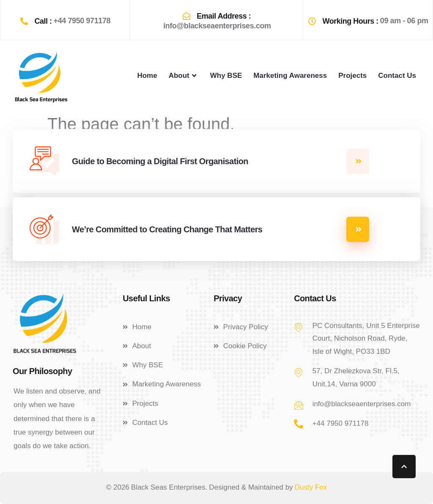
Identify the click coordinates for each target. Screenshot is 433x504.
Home (147, 76)
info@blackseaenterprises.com (217, 26)
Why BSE (226, 76)
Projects (352, 76)
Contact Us (397, 76)
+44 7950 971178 (82, 21)
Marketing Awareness (290, 76)
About (184, 76)
